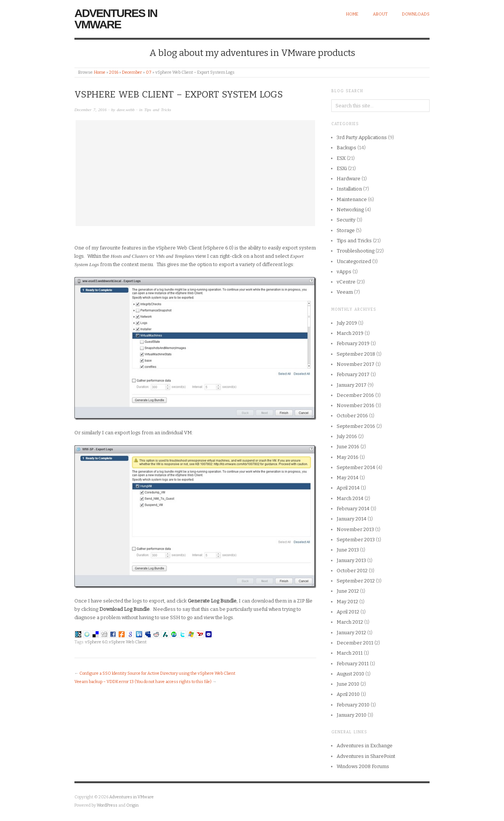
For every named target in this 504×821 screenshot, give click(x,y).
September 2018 (356, 354)
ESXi (342, 168)
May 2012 (347, 602)
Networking (350, 210)
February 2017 (353, 374)
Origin (132, 805)
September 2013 (356, 540)
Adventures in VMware (116, 19)
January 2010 (352, 715)
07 (149, 72)
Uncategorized (354, 261)
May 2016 (348, 457)
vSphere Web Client (128, 642)
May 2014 (348, 478)
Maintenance (352, 199)
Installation (349, 189)
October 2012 (352, 571)
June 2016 (348, 447)
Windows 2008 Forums (363, 766)
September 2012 (356, 581)
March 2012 (350, 622)
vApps (344, 272)
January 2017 (352, 385)
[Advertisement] (195, 173)
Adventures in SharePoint (366, 756)
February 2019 (353, 343)
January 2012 (351, 633)
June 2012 (348, 591)
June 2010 (348, 684)
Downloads (416, 14)
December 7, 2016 (90, 110)
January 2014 (352, 519)
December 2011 (355, 643)
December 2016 (355, 395)
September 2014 (356, 467)
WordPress (107, 805)
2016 (114, 72)
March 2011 (350, 653)
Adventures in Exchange (365, 746)
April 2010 (348, 694)
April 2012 (348, 612)
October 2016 (352, 416)
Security (346, 220)
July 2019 (347, 323)
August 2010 (350, 674)
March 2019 (350, 333)
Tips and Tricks (158, 110)
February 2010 (353, 705)
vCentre (346, 282)
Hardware (349, 179)
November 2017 (356, 364)
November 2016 (356, 405)
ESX (341, 158)
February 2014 (353, 509)
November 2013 (355, 529)
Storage (346, 230)
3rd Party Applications (362, 137)
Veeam (345, 292)
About (380, 14)
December (132, 72)
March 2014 (350, 498)
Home (352, 14)
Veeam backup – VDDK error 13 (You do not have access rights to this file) (143, 682)
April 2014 (348, 488)
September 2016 (356, 426)
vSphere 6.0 (96, 642)
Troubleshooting (356, 251)
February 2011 (353, 664)
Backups (346, 148)
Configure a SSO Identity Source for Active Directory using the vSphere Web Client (157, 673)
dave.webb (126, 110)
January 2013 (351, 560)
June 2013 (348, 550)
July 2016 (347, 436)
